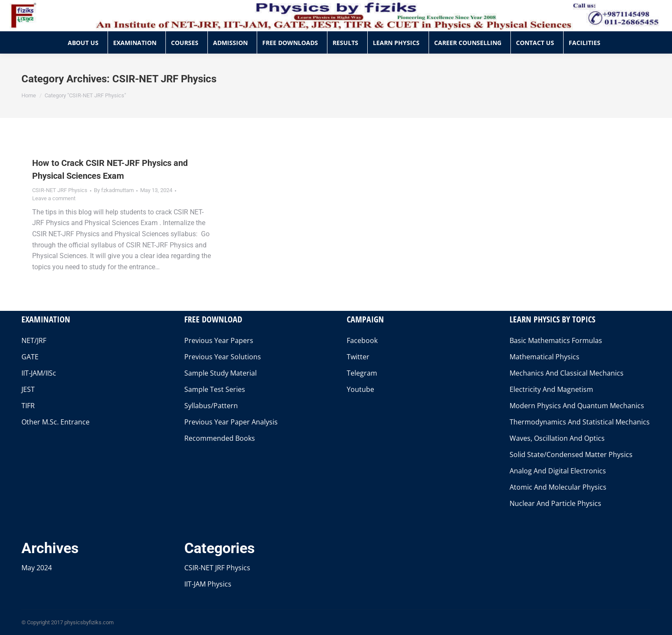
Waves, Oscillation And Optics (557, 438)
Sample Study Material (220, 373)
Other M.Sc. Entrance (55, 422)
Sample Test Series (215, 389)
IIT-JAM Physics (208, 584)
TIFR (28, 406)
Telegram (362, 373)
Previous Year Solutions (223, 357)
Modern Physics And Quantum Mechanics (577, 406)
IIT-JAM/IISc (39, 373)
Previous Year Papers (219, 340)
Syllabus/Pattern (211, 406)
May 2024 (37, 568)
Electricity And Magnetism (551, 389)
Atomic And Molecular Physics (558, 487)
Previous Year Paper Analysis (231, 422)
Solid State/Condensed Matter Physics (571, 454)
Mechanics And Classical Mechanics (567, 373)
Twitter (358, 357)
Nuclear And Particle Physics (555, 503)
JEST (28, 389)
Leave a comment (54, 198)
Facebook (362, 340)
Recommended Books (220, 438)
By (114, 190)
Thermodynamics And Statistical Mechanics (580, 422)
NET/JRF (34, 340)
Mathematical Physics (544, 357)
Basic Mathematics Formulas (556, 340)
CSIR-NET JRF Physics (60, 190)
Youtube (360, 389)
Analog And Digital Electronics (558, 471)
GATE (30, 357)
